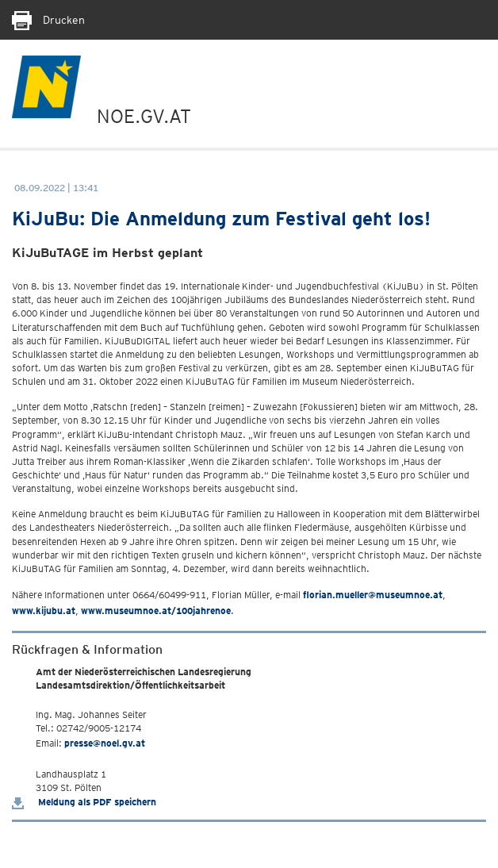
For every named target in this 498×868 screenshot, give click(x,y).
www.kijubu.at (44, 611)
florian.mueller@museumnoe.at (373, 595)
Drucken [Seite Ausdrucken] (48, 20)
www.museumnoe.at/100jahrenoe (156, 611)
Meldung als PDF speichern (84, 802)
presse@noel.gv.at (105, 743)
